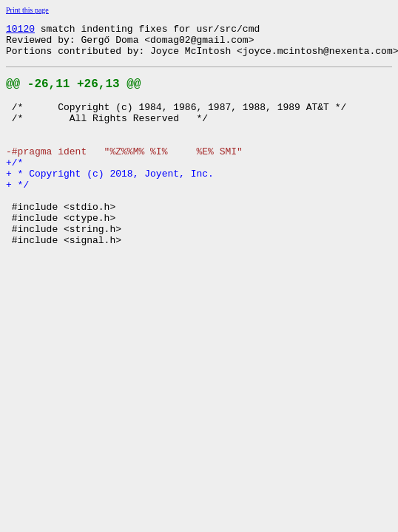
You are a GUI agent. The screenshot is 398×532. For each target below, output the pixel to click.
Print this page (27, 10)
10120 (20, 30)
